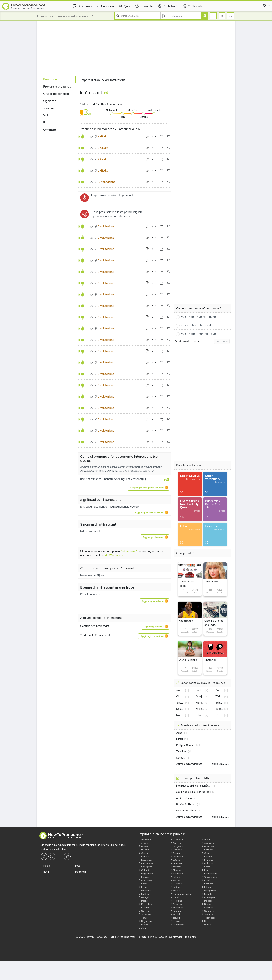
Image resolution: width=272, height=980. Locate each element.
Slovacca (208, 907)
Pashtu (144, 901)
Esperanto (145, 860)
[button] (148, 488)
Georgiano (146, 867)
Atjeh (179, 733)
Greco (206, 867)
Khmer (144, 884)
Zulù (142, 928)
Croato (175, 853)
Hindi (206, 870)
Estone (175, 860)
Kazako (207, 880)
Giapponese (209, 877)
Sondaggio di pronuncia (188, 341)
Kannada (176, 880)
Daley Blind (180, 709)
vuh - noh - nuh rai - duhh (199, 317)
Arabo (143, 843)
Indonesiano (209, 873)
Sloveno (144, 911)
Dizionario (82, 6)
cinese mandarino (181, 894)
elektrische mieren (186, 811)
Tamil (143, 918)
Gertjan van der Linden (200, 696)
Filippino (207, 860)
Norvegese (209, 897)
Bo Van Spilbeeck (186, 804)
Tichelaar (182, 751)
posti (76, 866)
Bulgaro (144, 850)
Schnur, (181, 758)
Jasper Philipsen (180, 703)
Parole (45, 866)
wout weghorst (180, 690)
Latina (143, 887)
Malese (175, 890)
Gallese (207, 924)
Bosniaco (208, 846)
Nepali (175, 897)
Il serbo (144, 907)
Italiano (175, 877)
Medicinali (79, 872)
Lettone (176, 887)
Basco (143, 846)
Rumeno (176, 904)
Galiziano (208, 863)
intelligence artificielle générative (194, 786)
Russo (206, 904)
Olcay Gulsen (180, 696)
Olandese (177, 856)
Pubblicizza (189, 937)
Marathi (207, 894)
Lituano (207, 887)
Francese (176, 863)
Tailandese (209, 918)
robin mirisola (184, 798)
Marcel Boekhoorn (180, 715)
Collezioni (105, 6)
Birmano (176, 850)
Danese (144, 856)
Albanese (177, 839)
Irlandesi (144, 877)
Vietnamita (177, 924)
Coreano (176, 884)
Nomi (45, 872)
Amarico (207, 839)
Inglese (207, 856)
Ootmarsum (219, 690)
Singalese (177, 907)
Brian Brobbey (219, 703)
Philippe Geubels (186, 745)
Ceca (206, 853)
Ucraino (176, 921)
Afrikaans (145, 839)
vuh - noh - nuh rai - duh (198, 325)
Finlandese (146, 863)
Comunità (144, 6)
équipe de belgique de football (193, 792)
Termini (142, 937)
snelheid (200, 709)
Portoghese (146, 904)
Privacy (153, 937)
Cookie (163, 937)
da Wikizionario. (115, 555)
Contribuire (168, 6)
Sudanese (145, 914)
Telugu (175, 918)
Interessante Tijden (92, 575)
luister (180, 739)
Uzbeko (144, 924)
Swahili (175, 914)
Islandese (177, 873)
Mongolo (145, 897)
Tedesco (176, 867)
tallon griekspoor (200, 715)
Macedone (146, 890)
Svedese (207, 914)
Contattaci (175, 937)
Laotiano (208, 884)
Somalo (176, 911)
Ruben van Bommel (219, 709)
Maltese (144, 894)
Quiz (124, 6)
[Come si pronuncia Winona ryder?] (223, 309)
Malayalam (209, 890)
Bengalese (177, 846)
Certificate (192, 6)
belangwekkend (90, 531)
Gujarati (144, 870)
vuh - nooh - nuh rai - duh (199, 334)
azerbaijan (208, 843)
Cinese (144, 853)
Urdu (206, 921)
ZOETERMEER (219, 696)
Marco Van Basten (200, 703)
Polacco (207, 901)
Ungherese (146, 873)
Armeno (176, 843)
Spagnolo (208, 911)
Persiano (176, 901)
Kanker (200, 690)
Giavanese (146, 880)
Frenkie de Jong (219, 715)
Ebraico (175, 870)
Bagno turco (146, 921)
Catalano (208, 850)
